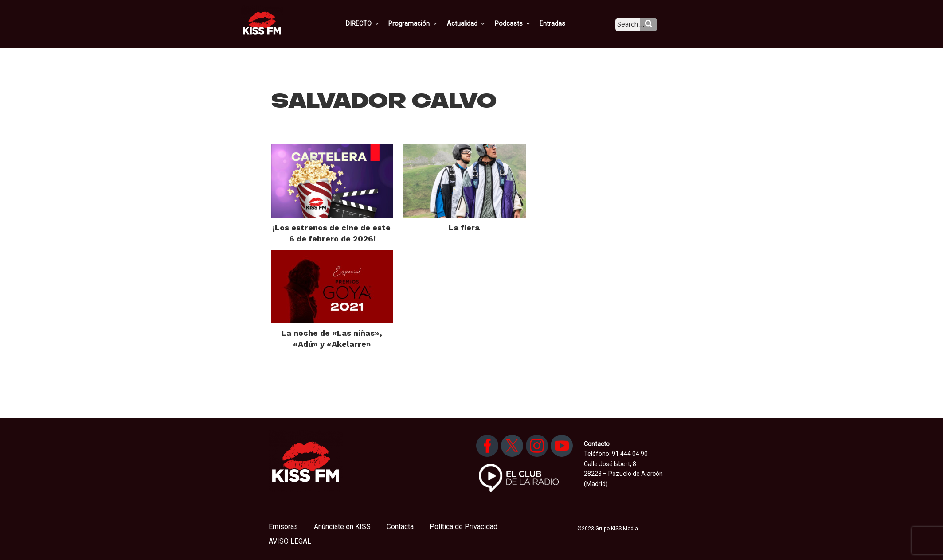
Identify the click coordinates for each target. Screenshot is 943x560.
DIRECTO (377, 23)
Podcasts (522, 23)
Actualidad (477, 23)
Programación (426, 23)
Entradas (560, 23)
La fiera (464, 227)
